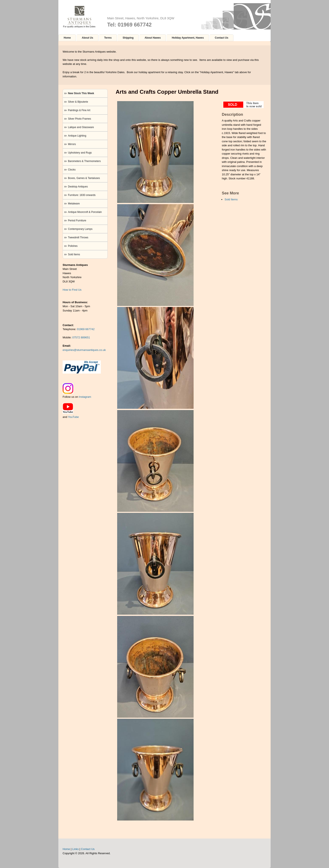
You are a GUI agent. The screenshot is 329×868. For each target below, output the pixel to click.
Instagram (85, 397)
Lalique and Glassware (81, 127)
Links (75, 849)
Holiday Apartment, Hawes (188, 38)
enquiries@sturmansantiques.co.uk (84, 350)
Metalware (74, 204)
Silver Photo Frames (79, 119)
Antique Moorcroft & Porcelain (85, 212)
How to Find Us (72, 290)
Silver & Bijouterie (78, 102)
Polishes (73, 246)
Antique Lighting (77, 136)
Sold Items (231, 199)
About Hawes (153, 38)
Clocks (72, 170)
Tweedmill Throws (78, 237)
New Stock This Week (81, 93)
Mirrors (72, 144)
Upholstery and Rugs (80, 153)
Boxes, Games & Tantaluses (84, 178)
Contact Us (221, 38)
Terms (108, 38)
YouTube (73, 417)
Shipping (128, 38)
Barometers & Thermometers (84, 161)
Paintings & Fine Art (79, 110)
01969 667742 (86, 329)
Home (67, 38)
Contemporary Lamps (80, 229)
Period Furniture (77, 220)
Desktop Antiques (78, 187)
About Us (87, 38)
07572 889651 (81, 337)
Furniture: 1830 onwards (82, 195)
